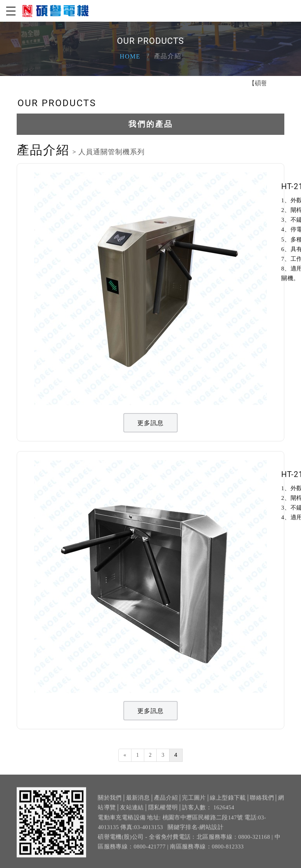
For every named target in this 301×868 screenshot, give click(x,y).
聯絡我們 (262, 801)
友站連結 (132, 811)
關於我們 (110, 801)
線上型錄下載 (228, 801)
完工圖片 (194, 801)
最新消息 (138, 801)
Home (130, 56)
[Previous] (125, 755)
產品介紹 (166, 801)
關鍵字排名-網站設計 (195, 830)
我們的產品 (151, 124)
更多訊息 (151, 423)
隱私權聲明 (163, 811)
